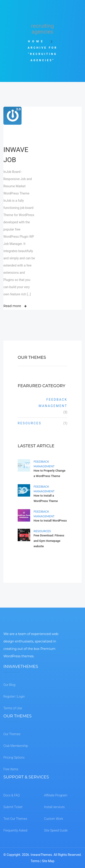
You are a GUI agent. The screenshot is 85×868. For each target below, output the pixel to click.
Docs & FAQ (12, 795)
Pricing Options (14, 757)
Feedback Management (53, 403)
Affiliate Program (56, 795)
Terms (35, 861)
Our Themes (12, 734)
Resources (30, 423)
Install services (55, 807)
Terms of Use (13, 708)
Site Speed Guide (56, 830)
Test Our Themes (15, 819)
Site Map (48, 861)
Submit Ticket (13, 807)
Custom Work (54, 819)
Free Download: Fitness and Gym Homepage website (49, 541)
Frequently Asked (15, 830)
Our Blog (9, 685)
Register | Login (14, 696)
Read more (12, 306)
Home (38, 41)
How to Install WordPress (50, 521)
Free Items (11, 769)
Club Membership (16, 746)
